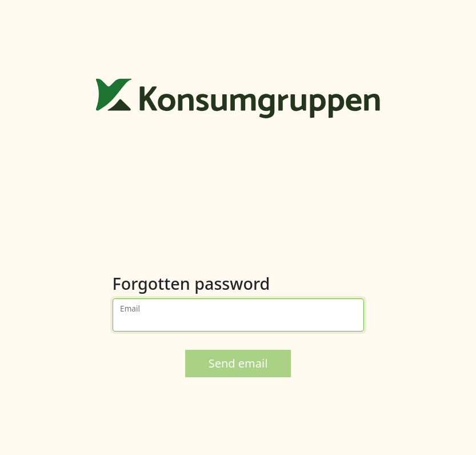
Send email (238, 363)
